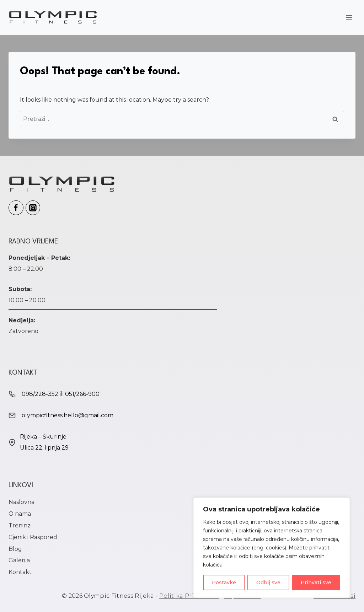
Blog (15, 549)
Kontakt (20, 572)
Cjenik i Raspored (33, 537)
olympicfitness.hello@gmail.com (68, 415)
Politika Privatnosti (189, 596)
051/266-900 (82, 394)
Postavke (224, 583)
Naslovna (22, 502)
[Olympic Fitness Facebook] (16, 208)
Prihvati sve (316, 583)
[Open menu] (349, 17)
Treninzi (20, 525)
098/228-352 (40, 394)
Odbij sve (268, 583)
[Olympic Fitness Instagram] (33, 208)
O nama (20, 514)
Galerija (19, 560)
